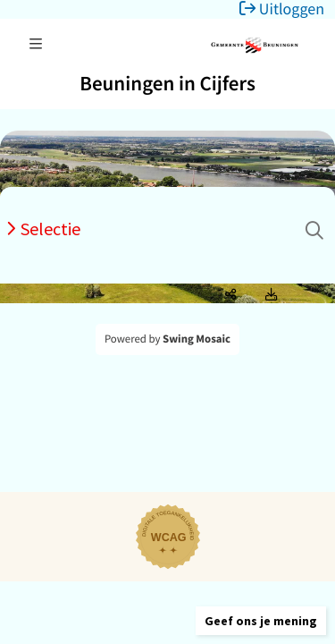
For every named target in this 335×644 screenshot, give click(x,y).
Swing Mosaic (197, 339)
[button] (261, 621)
